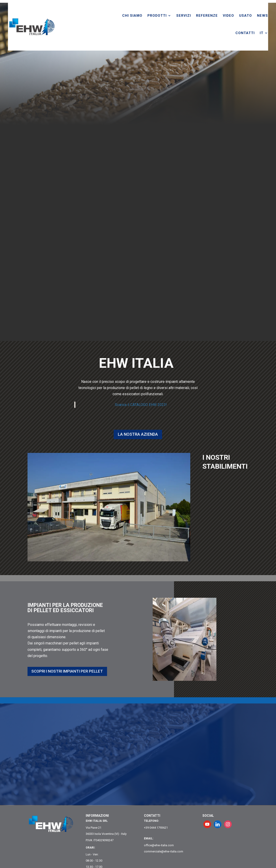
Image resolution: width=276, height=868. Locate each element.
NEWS (270, 16)
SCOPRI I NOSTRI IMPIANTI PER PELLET (61, 671)
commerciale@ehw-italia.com (164, 851)
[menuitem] (272, 33)
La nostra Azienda (138, 434)
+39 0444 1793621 (156, 828)
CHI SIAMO (140, 16)
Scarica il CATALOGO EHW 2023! (141, 405)
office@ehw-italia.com (159, 845)
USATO (254, 16)
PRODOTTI (165, 16)
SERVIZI (192, 16)
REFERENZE (215, 16)
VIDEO (236, 16)
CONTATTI (253, 33)
